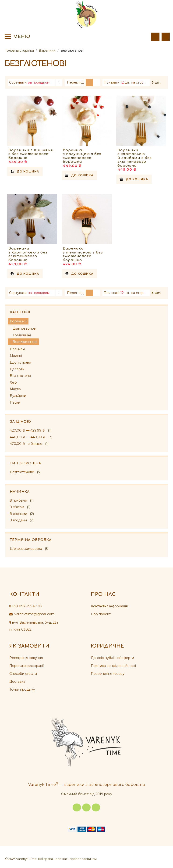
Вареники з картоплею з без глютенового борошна (28, 254)
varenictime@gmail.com (32, 614)
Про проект (101, 614)
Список (97, 83)
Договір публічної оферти (112, 658)
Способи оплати (23, 674)
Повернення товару (108, 674)
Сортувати (18, 82)
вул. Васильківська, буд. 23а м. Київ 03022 (34, 626)
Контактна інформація (109, 606)
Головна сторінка (20, 51)
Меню (22, 37)
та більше (26, 444)
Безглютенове (22, 472)
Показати (112, 82)
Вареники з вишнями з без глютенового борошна (31, 154)
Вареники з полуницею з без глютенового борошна (82, 156)
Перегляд (75, 82)
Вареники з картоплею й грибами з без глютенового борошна (135, 158)
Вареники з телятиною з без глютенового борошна (83, 254)
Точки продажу (22, 689)
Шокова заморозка (26, 549)
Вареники (47, 51)
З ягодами (18, 520)
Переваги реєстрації (26, 666)
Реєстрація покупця (26, 658)
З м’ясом (17, 507)
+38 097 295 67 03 (26, 606)
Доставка (17, 682)
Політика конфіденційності (113, 666)
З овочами (18, 514)
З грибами (18, 500)
